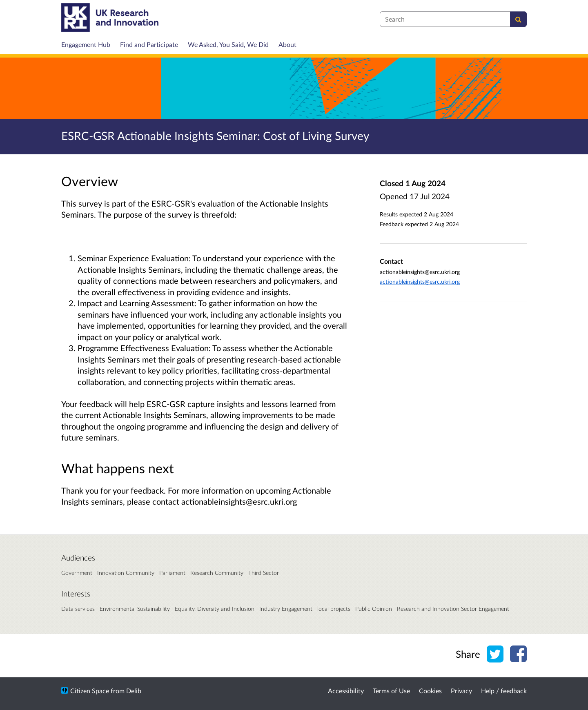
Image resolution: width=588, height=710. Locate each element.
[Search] (518, 19)
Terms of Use (391, 691)
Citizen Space (90, 691)
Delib (134, 691)
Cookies (430, 691)
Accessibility (346, 691)
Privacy (461, 691)
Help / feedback (504, 691)
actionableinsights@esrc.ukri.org (420, 282)
